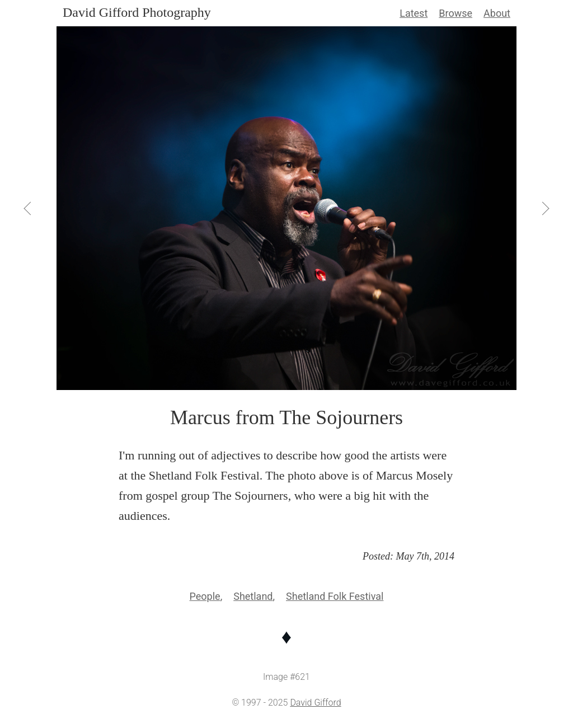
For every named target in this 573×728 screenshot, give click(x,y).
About (497, 13)
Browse (455, 13)
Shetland (253, 596)
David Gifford (315, 703)
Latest (414, 13)
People (205, 596)
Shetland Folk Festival (335, 596)
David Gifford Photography (137, 12)
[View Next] (545, 208)
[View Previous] (29, 208)
